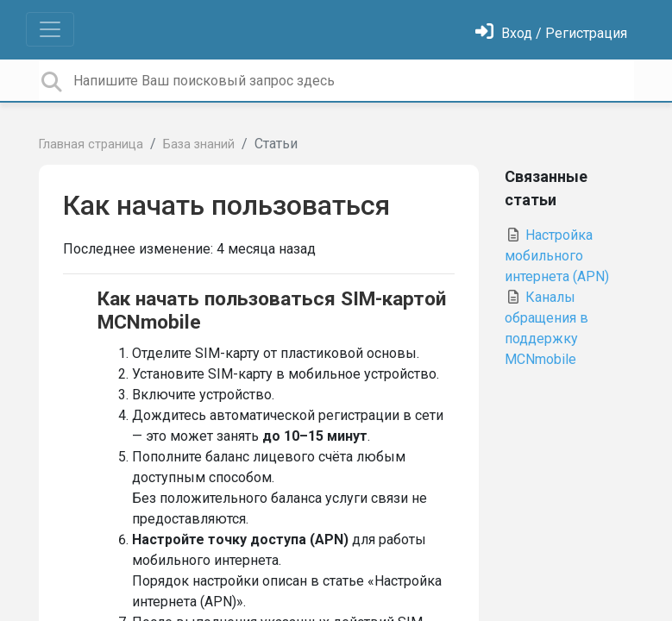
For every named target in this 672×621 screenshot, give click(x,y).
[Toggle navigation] (50, 29)
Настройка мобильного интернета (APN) (557, 256)
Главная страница (91, 144)
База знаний (199, 144)
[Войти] (551, 33)
